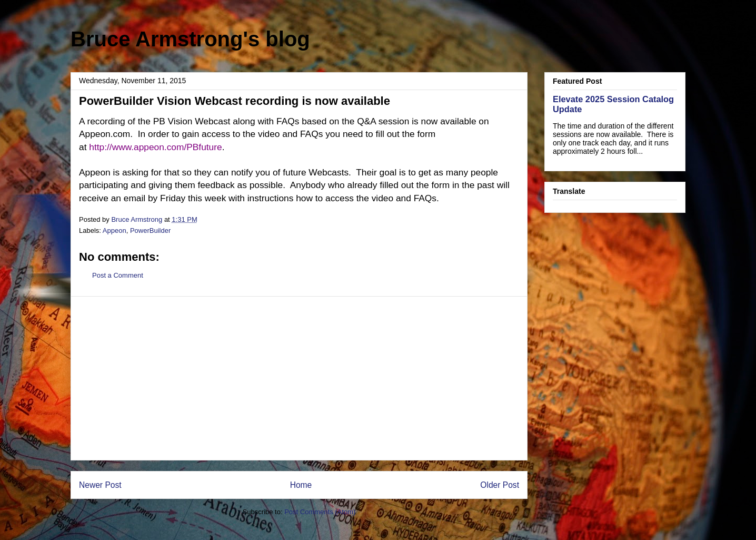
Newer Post (100, 485)
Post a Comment (118, 275)
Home (301, 485)
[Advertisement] (299, 378)
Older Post (500, 485)
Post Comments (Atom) (320, 512)
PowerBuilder (150, 230)
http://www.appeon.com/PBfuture (155, 147)
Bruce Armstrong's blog (190, 39)
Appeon (115, 230)
